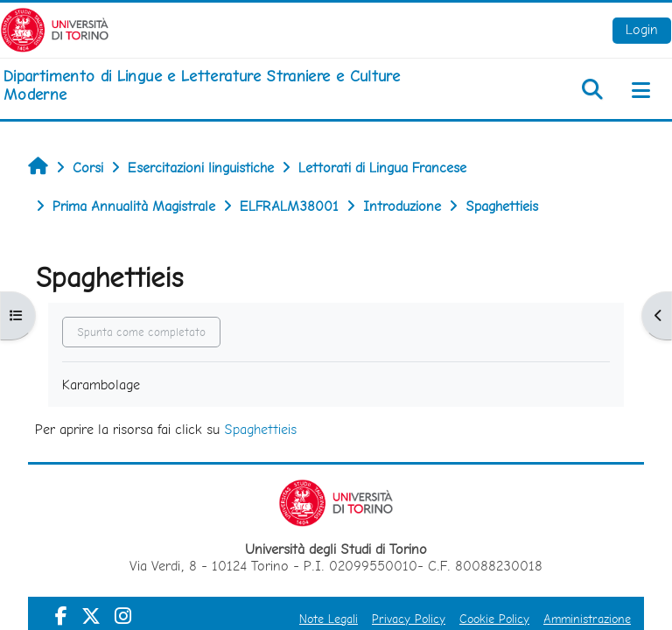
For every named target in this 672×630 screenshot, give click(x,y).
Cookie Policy (494, 619)
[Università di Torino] (55, 28)
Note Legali (329, 619)
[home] (224, 85)
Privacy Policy (409, 619)
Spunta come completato (141, 332)
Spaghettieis (260, 429)
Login (642, 29)
